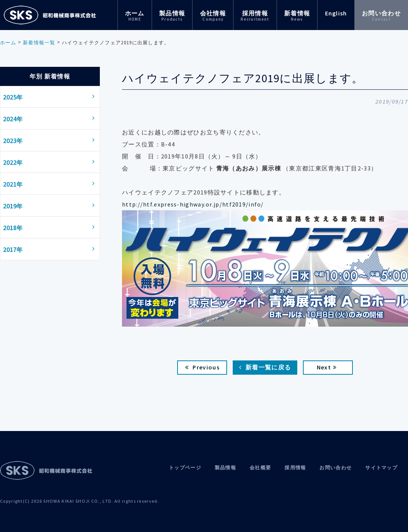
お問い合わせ (381, 16)
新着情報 (297, 16)
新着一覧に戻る (265, 367)
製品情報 (172, 16)
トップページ (185, 468)
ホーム (135, 16)
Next (327, 367)
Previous (202, 367)
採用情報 (255, 16)
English (336, 13)
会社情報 (213, 16)
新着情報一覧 (39, 43)
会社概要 (260, 468)
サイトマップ (381, 468)
